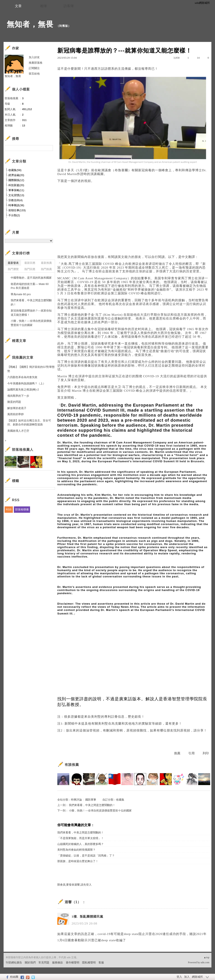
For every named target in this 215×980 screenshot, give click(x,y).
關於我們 (30, 963)
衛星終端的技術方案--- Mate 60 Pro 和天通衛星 (30, 286)
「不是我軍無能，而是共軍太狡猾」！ (81, 838)
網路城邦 (197, 977)
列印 (206, 753)
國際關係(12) (16, 180)
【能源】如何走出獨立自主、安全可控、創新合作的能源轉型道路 (29, 423)
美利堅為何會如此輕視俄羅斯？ (76, 850)
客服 (101, 963)
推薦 (177, 753)
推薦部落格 (36, 63)
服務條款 (58, 963)
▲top (206, 957)
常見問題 (44, 963)
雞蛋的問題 (14, 402)
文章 (18, 6)
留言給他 (34, 74)
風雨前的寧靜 (16, 414)
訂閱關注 (34, 68)
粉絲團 (14, 977)
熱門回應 (30, 269)
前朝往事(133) (17, 210)
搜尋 (49, 148)
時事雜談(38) (16, 205)
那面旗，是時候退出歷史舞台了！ (78, 861)
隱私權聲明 (89, 963)
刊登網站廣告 (14, 963)
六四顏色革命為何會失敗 (22, 377)
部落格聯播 (22, 509)
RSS (9, 509)
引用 (191, 753)
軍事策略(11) (16, 190)
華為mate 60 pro (21, 294)
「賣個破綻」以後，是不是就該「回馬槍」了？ (86, 856)
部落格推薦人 (23, 450)
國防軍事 (91, 800)
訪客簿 (69, 6)
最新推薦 (46, 263)
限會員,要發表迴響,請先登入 (74, 885)
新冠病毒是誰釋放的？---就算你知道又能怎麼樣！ (31, 313)
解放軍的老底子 (17, 408)
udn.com (205, 962)
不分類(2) (14, 215)
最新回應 (30, 263)
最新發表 (13, 263)
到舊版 (64, 26)
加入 (187, 977)
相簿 (43, 6)
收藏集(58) (15, 170)
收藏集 (120, 800)
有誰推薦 (72, 765)
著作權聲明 (73, 963)
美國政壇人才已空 (18, 431)
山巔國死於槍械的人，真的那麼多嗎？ (81, 844)
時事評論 (76, 800)
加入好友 (34, 57)
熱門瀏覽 (13, 269)
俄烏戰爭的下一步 (18, 396)
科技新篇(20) (16, 185)
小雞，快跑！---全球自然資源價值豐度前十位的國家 (100, 811)
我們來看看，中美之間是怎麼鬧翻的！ (92, 805)
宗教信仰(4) (16, 200)
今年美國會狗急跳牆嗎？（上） (26, 383)
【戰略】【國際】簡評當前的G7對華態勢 (31, 369)
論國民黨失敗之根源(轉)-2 (23, 390)
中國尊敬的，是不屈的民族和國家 (31, 278)
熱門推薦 (46, 269)
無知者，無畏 (30, 24)
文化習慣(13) (16, 195)
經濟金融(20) (16, 175)
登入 (179, 977)
